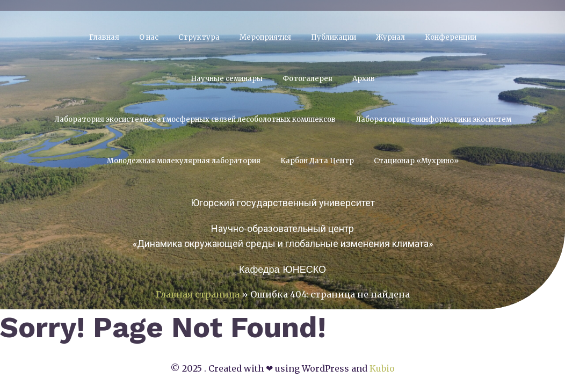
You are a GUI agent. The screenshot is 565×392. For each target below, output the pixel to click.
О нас (149, 37)
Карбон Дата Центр (317, 161)
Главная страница (198, 294)
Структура (199, 37)
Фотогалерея (307, 79)
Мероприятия (265, 37)
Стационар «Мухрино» (416, 161)
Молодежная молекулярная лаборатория (184, 161)
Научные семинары (227, 79)
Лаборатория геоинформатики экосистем (433, 119)
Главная (104, 37)
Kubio (382, 368)
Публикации (334, 37)
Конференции (451, 37)
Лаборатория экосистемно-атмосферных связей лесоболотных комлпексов (195, 119)
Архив (364, 79)
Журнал (390, 37)
